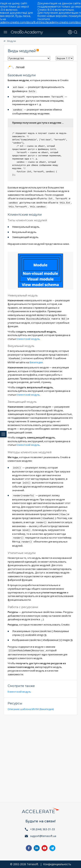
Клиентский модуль (28, 339)
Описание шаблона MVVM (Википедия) (31, 709)
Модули (12, 41)
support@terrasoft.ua (43, 836)
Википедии (36, 362)
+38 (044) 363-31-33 (42, 829)
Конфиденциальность (57, 864)
